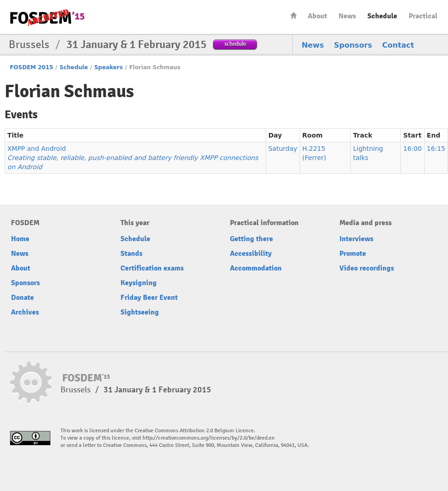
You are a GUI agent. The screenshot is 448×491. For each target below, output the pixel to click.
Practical (423, 16)
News (347, 16)
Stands (131, 254)
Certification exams (152, 268)
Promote (353, 254)
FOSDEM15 (47, 17)
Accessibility (251, 254)
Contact (398, 45)
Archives (25, 312)
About (317, 16)
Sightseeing (140, 312)
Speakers (109, 67)
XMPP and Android (133, 158)
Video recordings (367, 268)
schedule (235, 44)
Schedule (382, 16)
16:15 (436, 149)
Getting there (251, 239)
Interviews (356, 239)
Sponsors (353, 45)
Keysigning (139, 283)
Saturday (283, 149)
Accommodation (256, 268)
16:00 (412, 149)
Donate (22, 298)
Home (294, 15)
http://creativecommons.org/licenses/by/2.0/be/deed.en (209, 438)
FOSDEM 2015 (31, 67)
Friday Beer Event (149, 298)
